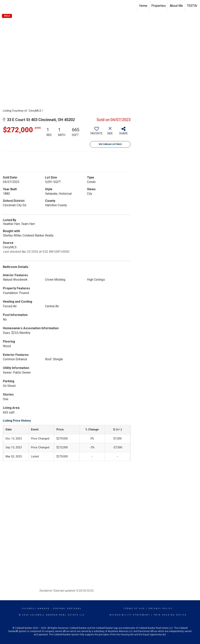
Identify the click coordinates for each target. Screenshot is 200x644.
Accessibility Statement (130, 615)
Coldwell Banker (36, 609)
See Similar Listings (110, 144)
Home (143, 6)
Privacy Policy (161, 609)
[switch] (97, 132)
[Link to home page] (5, 6)
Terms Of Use (134, 609)
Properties (159, 6)
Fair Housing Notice (170, 615)
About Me (176, 6)
